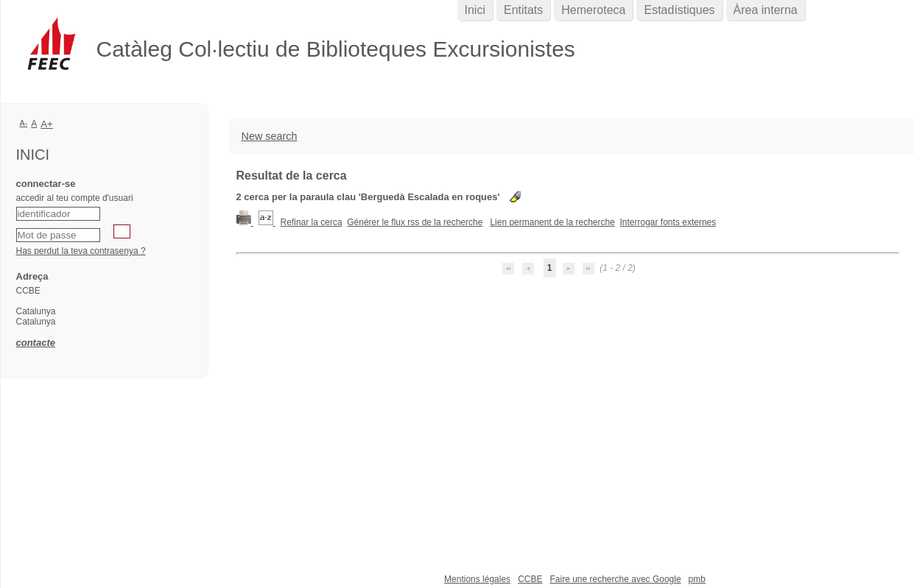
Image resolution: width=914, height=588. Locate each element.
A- (24, 123)
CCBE (530, 579)
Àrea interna (766, 10)
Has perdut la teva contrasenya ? (81, 251)
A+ (47, 124)
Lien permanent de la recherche (552, 222)
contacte (36, 343)
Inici (475, 10)
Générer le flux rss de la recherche (415, 222)
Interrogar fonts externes (668, 222)
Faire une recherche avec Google (615, 579)
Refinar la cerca (312, 222)
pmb (697, 579)
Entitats (523, 10)
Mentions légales (477, 579)
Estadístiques (679, 10)
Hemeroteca (593, 10)
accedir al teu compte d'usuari (75, 198)
